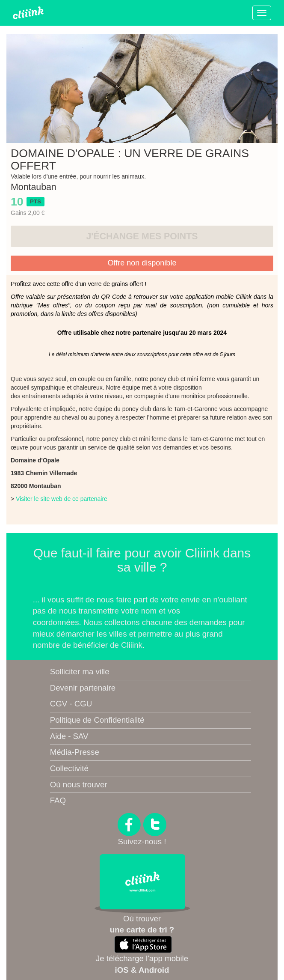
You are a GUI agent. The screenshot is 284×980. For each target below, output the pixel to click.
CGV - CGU (71, 704)
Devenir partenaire (83, 688)
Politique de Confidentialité (97, 720)
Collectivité (69, 768)
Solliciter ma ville (80, 672)
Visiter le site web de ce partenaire (62, 499)
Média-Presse (75, 752)
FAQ (58, 800)
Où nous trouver (79, 785)
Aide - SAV (69, 736)
